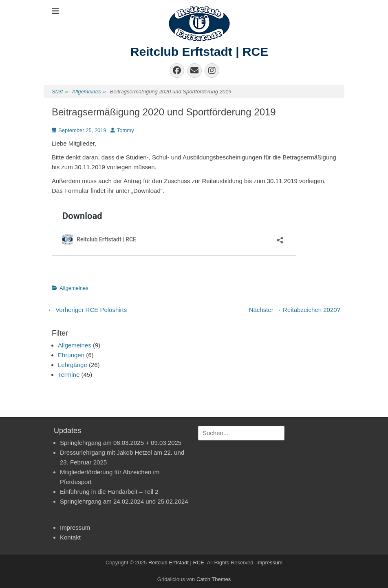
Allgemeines (89, 92)
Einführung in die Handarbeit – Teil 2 (109, 492)
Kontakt (70, 537)
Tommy (126, 130)
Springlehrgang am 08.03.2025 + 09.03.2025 (121, 443)
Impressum (75, 527)
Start (60, 92)
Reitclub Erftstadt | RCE (199, 52)
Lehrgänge (73, 365)
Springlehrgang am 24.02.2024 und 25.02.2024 (124, 501)
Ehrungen (71, 355)
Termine (69, 375)
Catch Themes (214, 579)
